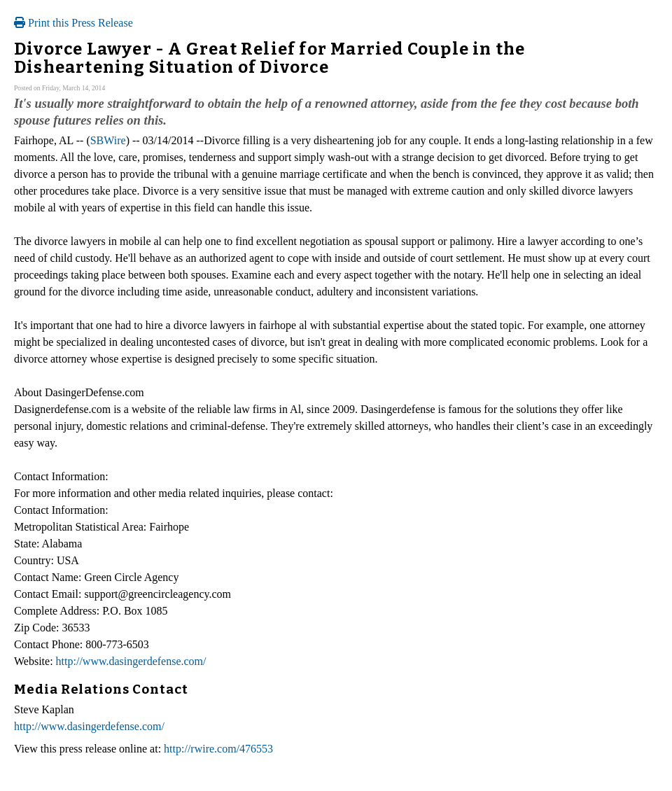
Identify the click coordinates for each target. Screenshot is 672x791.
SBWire (108, 140)
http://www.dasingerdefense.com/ (131, 661)
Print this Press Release (73, 23)
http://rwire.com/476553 (218, 749)
